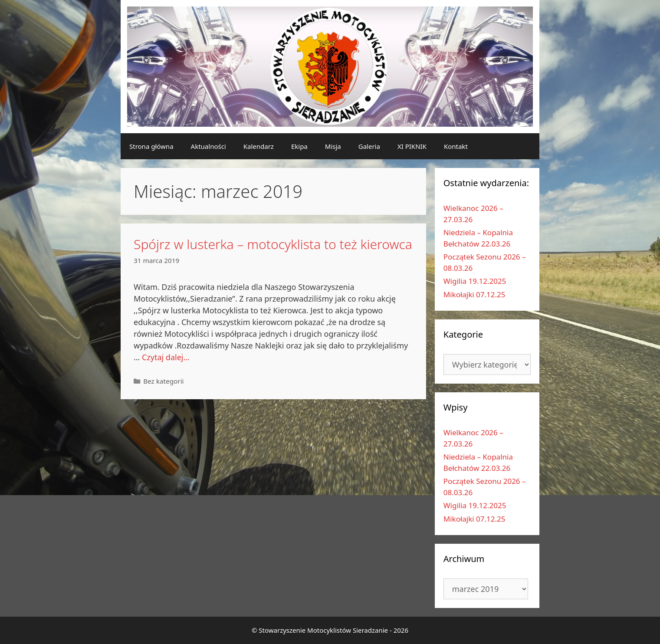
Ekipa (299, 146)
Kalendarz (259, 146)
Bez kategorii (163, 381)
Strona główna (151, 146)
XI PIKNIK (412, 146)
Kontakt (456, 146)
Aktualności (209, 146)
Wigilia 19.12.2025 (475, 281)
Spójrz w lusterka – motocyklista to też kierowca (273, 244)
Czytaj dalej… (166, 357)
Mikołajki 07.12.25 (474, 294)
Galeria (369, 146)
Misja (333, 146)
